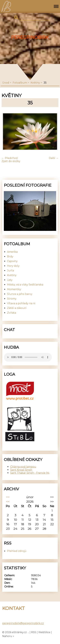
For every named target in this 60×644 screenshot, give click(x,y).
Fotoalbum (20, 83)
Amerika (12, 252)
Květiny (35, 83)
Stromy (12, 299)
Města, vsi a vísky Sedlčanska (25, 285)
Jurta (10, 271)
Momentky (14, 289)
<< (8, 497)
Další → (54, 158)
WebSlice (44, 632)
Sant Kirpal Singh (21, 470)
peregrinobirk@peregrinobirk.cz (23, 623)
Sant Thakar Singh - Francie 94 (30, 473)
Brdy (10, 256)
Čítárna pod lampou (23, 467)
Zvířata (12, 313)
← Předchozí (10, 158)
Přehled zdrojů (17, 551)
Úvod (6, 83)
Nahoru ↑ (8, 636)
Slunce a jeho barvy (20, 294)
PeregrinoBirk (30, 37)
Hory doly (13, 266)
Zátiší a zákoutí (17, 308)
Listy (10, 280)
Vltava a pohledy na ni (21, 303)
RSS (34, 632)
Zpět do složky (11, 161)
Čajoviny (12, 261)
